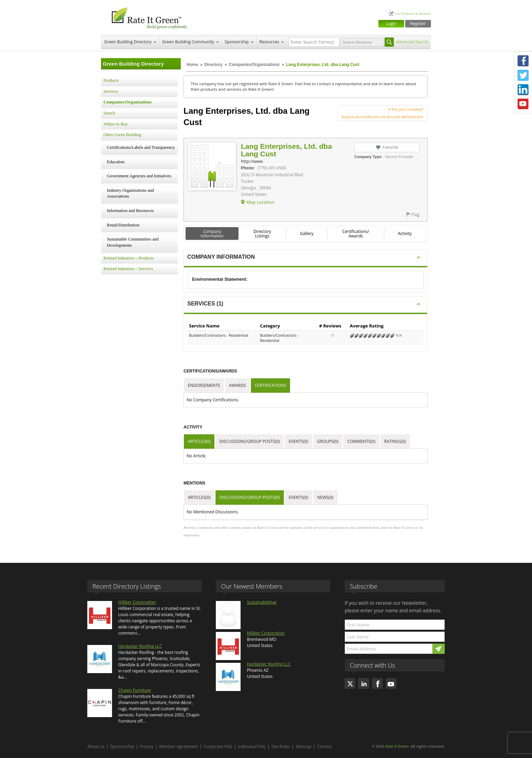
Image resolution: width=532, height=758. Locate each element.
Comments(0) (361, 441)
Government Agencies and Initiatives (139, 176)
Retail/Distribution (123, 225)
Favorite (390, 147)
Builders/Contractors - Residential (219, 335)
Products (111, 80)
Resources (269, 42)
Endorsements (204, 385)
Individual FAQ (252, 746)
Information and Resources (130, 211)
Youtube (523, 104)
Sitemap (303, 746)
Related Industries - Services (128, 269)
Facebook (523, 61)
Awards (238, 385)
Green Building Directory (128, 42)
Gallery (307, 233)
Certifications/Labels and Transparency (141, 147)
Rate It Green (397, 746)
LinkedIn (523, 90)
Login (391, 24)
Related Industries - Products (129, 258)
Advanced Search (412, 42)
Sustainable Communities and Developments (133, 242)
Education (116, 162)
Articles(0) (199, 441)
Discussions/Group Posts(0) (250, 441)
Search (109, 113)
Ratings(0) (395, 441)
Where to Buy (116, 124)
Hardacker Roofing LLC (140, 646)
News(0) (325, 497)
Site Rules (281, 746)
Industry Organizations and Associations (130, 193)
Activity (405, 233)
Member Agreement (179, 746)
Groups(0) (328, 441)
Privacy (147, 746)
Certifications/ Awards (356, 234)
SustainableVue (262, 602)
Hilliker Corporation (137, 602)
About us (96, 746)
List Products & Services (413, 14)
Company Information (212, 234)
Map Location (261, 202)
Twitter (523, 75)
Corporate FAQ (218, 746)
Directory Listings (262, 234)
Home (192, 65)
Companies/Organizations (254, 65)
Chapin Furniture (135, 690)
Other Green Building (122, 135)
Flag (415, 215)
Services (111, 91)
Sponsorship (237, 42)
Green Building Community (188, 42)
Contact (325, 746)
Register (418, 24)
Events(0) (298, 441)
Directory (214, 65)
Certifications (271, 385)
